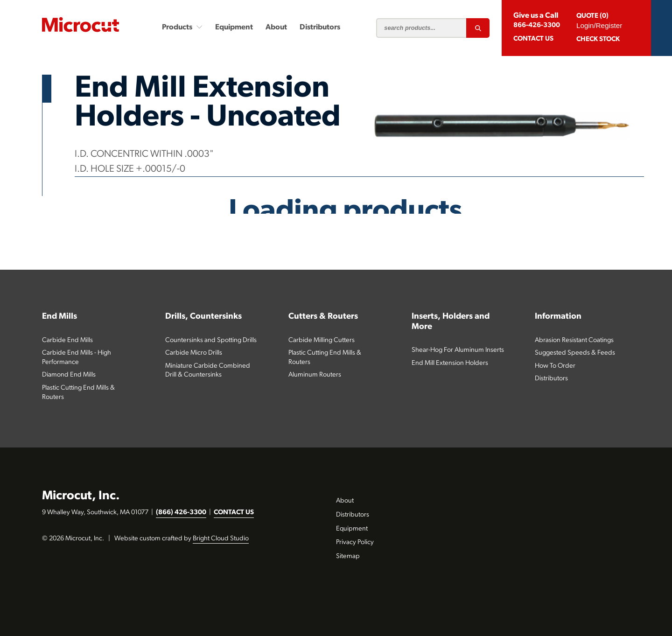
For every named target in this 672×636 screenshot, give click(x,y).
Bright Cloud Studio (221, 539)
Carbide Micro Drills (194, 353)
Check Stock (598, 39)
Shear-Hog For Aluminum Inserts (458, 350)
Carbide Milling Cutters (322, 340)
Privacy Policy (355, 542)
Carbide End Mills (67, 340)
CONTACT (533, 39)
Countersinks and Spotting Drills (211, 340)
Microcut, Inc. (81, 496)
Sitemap (348, 556)
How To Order (555, 366)
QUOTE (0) (592, 16)
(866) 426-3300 (181, 513)
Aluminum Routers (315, 375)
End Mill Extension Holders (450, 363)
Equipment (234, 28)
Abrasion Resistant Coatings (574, 340)
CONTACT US (234, 513)
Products (182, 27)
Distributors (320, 28)
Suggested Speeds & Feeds (575, 353)
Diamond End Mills (69, 375)
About (276, 28)
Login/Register (599, 25)
